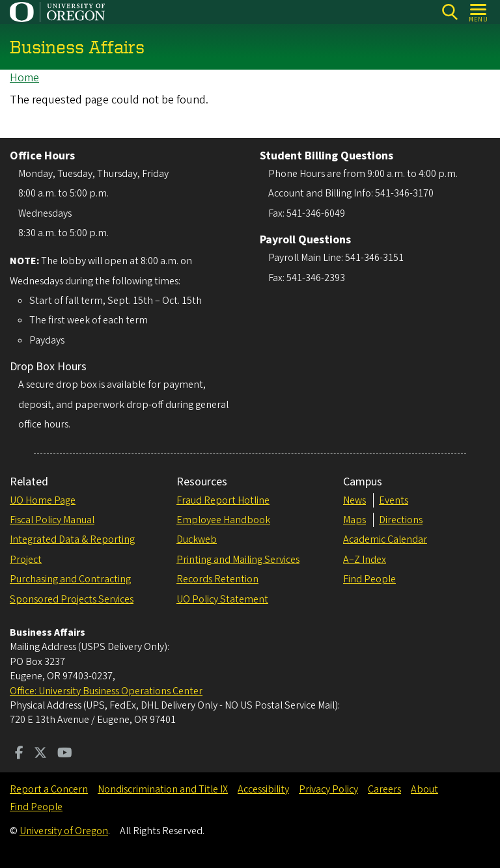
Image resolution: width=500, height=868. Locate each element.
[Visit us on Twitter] (40, 754)
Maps (354, 520)
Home (24, 78)
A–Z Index (365, 560)
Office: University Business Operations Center (106, 691)
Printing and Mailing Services (238, 560)
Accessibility (263, 789)
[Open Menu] (479, 12)
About (424, 789)
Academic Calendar (385, 539)
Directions (401, 520)
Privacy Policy (328, 789)
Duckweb (197, 539)
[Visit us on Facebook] (19, 754)
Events (394, 500)
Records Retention (217, 579)
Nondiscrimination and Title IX (163, 789)
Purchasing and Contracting (70, 579)
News (354, 500)
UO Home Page (43, 500)
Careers (384, 789)
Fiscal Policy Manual (52, 520)
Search (450, 12)
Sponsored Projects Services (72, 599)
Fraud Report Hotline (223, 500)
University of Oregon (64, 831)
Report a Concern (49, 789)
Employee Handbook (223, 520)
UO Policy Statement (222, 599)
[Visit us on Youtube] (65, 754)
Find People (369, 579)
